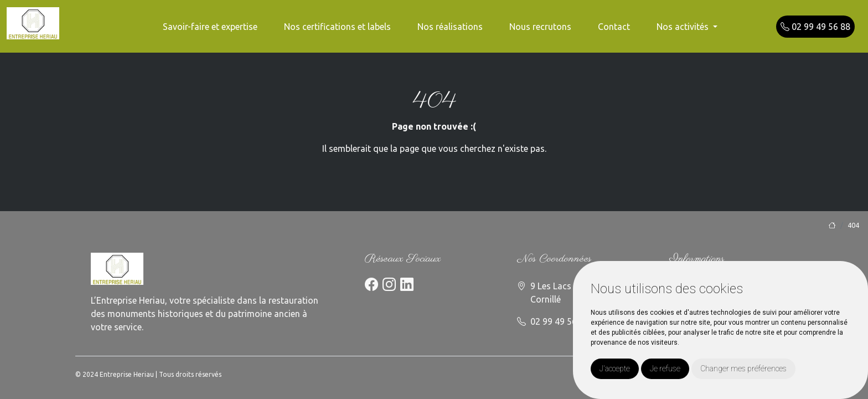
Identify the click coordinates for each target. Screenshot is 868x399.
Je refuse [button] (665, 369)
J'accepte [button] (615, 369)
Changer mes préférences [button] (743, 369)
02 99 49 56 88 (815, 27)
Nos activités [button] (684, 27)
